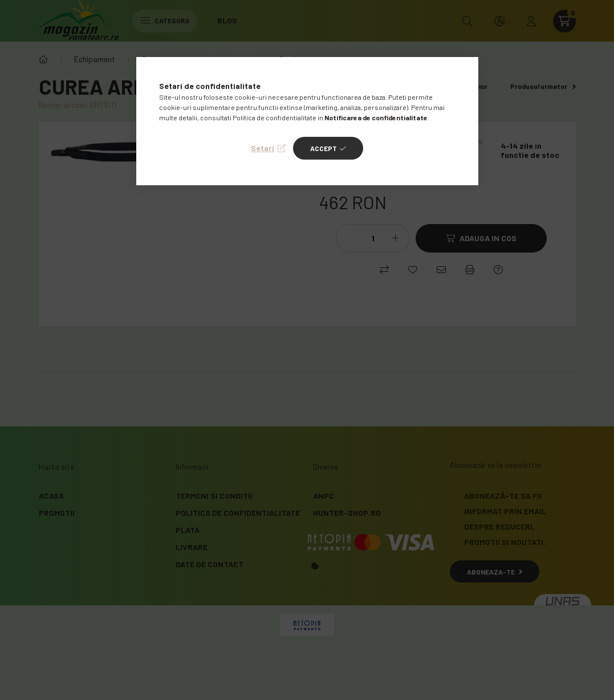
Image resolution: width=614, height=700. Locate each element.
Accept (324, 148)
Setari (263, 148)
